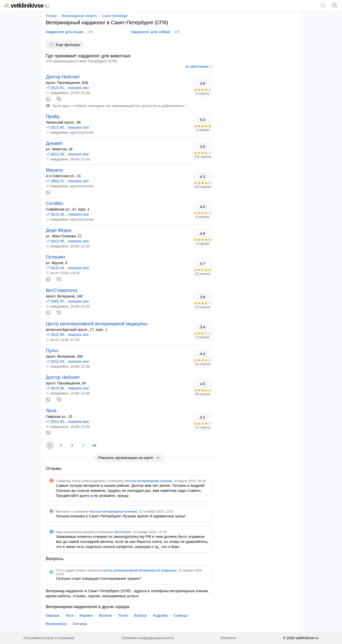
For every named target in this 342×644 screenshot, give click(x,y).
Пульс (52, 351)
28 (94, 445)
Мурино (86, 615)
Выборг (141, 615)
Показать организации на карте (129, 458)
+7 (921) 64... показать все (68, 361)
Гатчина (80, 624)
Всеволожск (56, 624)
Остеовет (56, 257)
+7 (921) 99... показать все (68, 154)
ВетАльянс (123, 532)
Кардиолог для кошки (65, 32)
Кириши (53, 615)
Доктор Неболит (63, 77)
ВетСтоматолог (62, 290)
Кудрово (160, 615)
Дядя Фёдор (59, 230)
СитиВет (55, 203)
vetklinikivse (26, 5)
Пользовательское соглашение (49, 638)
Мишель (55, 170)
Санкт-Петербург (115, 16)
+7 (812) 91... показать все (68, 88)
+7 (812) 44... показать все (68, 268)
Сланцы (181, 615)
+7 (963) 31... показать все (68, 181)
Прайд (53, 117)
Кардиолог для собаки (151, 32)
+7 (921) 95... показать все (68, 241)
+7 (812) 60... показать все (68, 127)
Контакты (228, 638)
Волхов (105, 615)
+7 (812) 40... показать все (68, 214)
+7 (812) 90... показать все (68, 388)
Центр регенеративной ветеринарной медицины (97, 324)
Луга (70, 615)
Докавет (55, 143)
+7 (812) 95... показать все (68, 335)
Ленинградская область (79, 16)
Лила (51, 411)
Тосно (123, 615)
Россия (51, 16)
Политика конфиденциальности (148, 638)
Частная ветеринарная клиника (148, 481)
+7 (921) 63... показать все (68, 422)
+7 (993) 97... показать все (68, 301)
